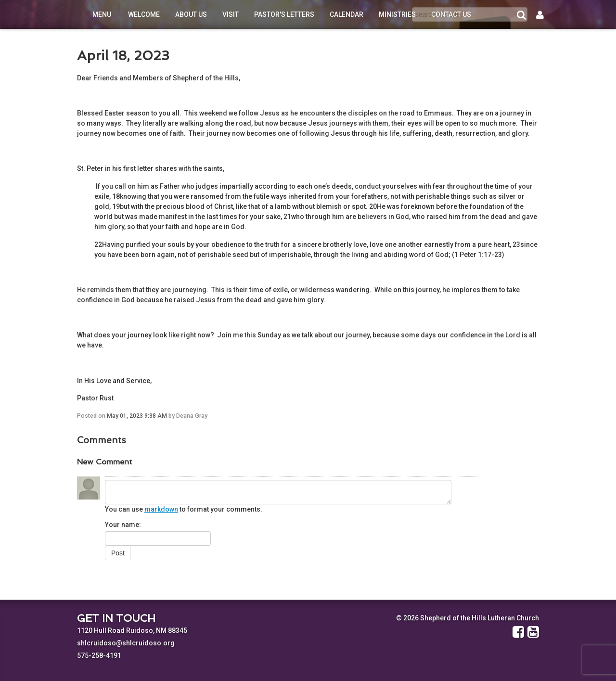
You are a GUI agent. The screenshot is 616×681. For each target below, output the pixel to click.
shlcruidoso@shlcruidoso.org (126, 643)
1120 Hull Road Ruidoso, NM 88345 (132, 630)
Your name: (123, 525)
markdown (161, 509)
